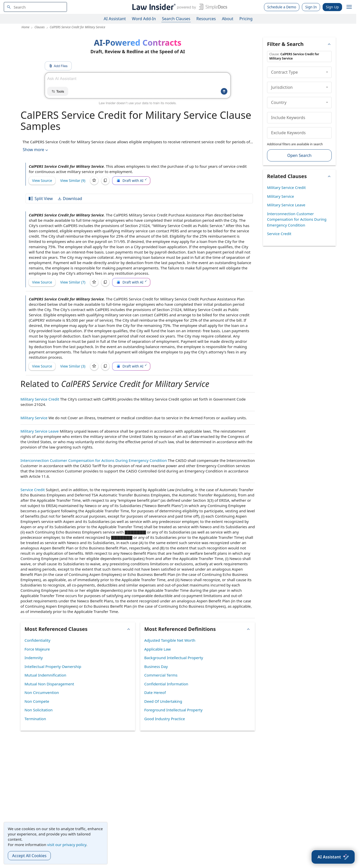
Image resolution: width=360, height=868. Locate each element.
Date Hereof (155, 692)
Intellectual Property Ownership (53, 666)
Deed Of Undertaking (163, 701)
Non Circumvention (42, 692)
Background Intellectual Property (174, 658)
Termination (35, 719)
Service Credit (33, 490)
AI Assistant (115, 19)
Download (70, 199)
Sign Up (332, 7)
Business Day (156, 666)
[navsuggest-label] (35, 7)
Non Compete (37, 701)
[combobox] (35, 7)
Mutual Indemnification (45, 675)
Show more (36, 150)
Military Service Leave (40, 431)
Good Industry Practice (165, 719)
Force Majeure (37, 649)
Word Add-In (144, 19)
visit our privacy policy (67, 845)
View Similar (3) (73, 366)
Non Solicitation (39, 710)
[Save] (94, 181)
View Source (42, 180)
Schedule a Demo (282, 7)
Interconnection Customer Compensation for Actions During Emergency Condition (94, 460)
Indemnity (34, 658)
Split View (40, 199)
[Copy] (105, 181)
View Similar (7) (73, 282)
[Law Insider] (179, 7)
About (227, 19)
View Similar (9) (73, 180)
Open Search (299, 155)
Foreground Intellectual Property (173, 710)
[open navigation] (349, 7)
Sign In (311, 7)
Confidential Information (166, 684)
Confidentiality (37, 640)
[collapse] (327, 72)
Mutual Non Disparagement (49, 684)
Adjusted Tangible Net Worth (170, 640)
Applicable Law (158, 649)
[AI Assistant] (333, 857)
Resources (206, 19)
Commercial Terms (161, 675)
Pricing (246, 19)
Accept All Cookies (29, 856)
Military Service (34, 418)
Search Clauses (176, 19)
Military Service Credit (40, 399)
